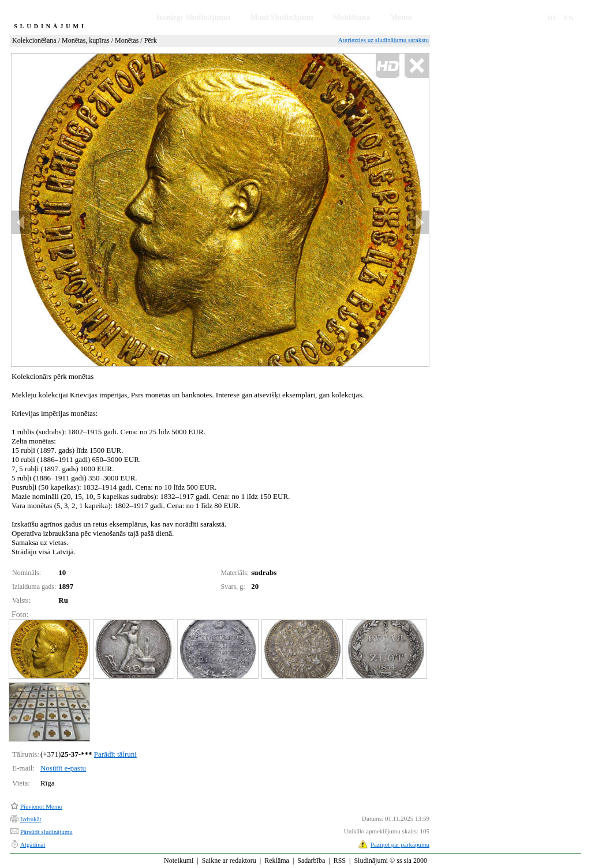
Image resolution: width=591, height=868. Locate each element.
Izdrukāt (31, 819)
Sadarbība (311, 861)
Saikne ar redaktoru (229, 861)
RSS (340, 861)
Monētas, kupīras (86, 40)
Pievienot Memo (41, 806)
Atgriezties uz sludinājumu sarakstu (384, 40)
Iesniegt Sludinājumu (193, 18)
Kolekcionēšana (34, 40)
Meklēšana (352, 18)
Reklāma (277, 861)
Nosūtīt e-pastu (63, 768)
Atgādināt (33, 844)
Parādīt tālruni (115, 754)
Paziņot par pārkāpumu (400, 844)
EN (568, 18)
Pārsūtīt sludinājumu (46, 832)
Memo (401, 18)
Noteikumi (179, 861)
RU (553, 18)
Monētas (127, 40)
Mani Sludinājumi (281, 18)
